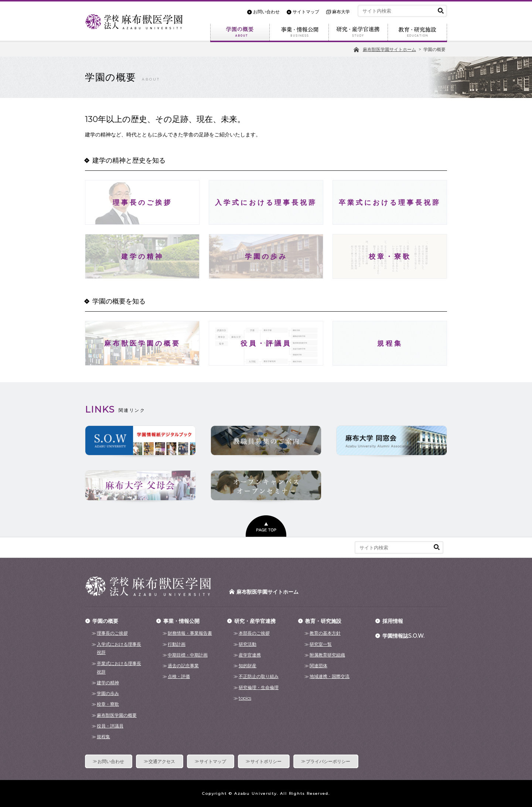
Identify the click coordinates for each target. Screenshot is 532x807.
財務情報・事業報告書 (190, 633)
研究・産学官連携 (358, 33)
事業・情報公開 (299, 33)
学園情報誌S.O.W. (403, 636)
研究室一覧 (321, 644)
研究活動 (248, 644)
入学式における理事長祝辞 (119, 648)
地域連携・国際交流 (330, 676)
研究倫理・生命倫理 (259, 687)
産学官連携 (250, 655)
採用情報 (393, 621)
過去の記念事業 (183, 666)
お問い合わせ (266, 12)
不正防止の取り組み (259, 676)
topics (245, 698)
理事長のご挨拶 (112, 633)
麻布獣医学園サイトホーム (267, 592)
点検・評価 (179, 676)
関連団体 (318, 666)
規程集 (103, 737)
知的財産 (248, 666)
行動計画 (177, 644)
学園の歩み (108, 693)
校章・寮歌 (108, 704)
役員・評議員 (110, 726)
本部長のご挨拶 (254, 633)
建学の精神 (108, 683)
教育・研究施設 (417, 33)
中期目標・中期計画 (188, 655)
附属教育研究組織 (327, 655)
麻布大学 (341, 12)
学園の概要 (240, 33)
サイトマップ (306, 12)
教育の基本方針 (325, 633)
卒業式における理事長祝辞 (119, 668)
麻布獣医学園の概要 (117, 715)
